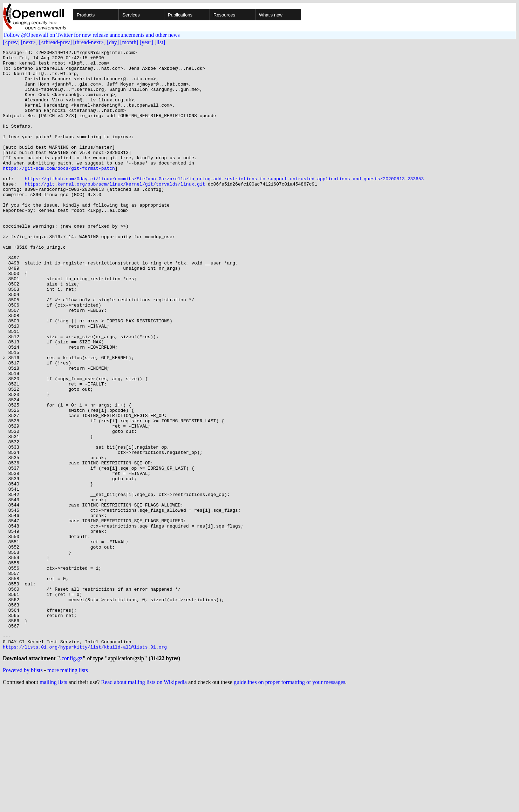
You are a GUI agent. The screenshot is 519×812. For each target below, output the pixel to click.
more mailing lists (68, 791)
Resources (224, 15)
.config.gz (71, 779)
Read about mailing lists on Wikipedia (144, 803)
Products (86, 15)
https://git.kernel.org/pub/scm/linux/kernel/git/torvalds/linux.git (115, 211)
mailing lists (53, 803)
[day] (113, 42)
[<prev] (11, 42)
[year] (146, 42)
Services (131, 15)
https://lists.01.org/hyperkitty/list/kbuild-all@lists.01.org (85, 767)
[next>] (29, 42)
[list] (160, 42)
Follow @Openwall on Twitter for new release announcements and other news (92, 35)
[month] (129, 42)
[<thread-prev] (55, 42)
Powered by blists (23, 791)
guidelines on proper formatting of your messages (289, 803)
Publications (180, 15)
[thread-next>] (90, 42)
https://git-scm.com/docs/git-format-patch (59, 192)
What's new (271, 15)
